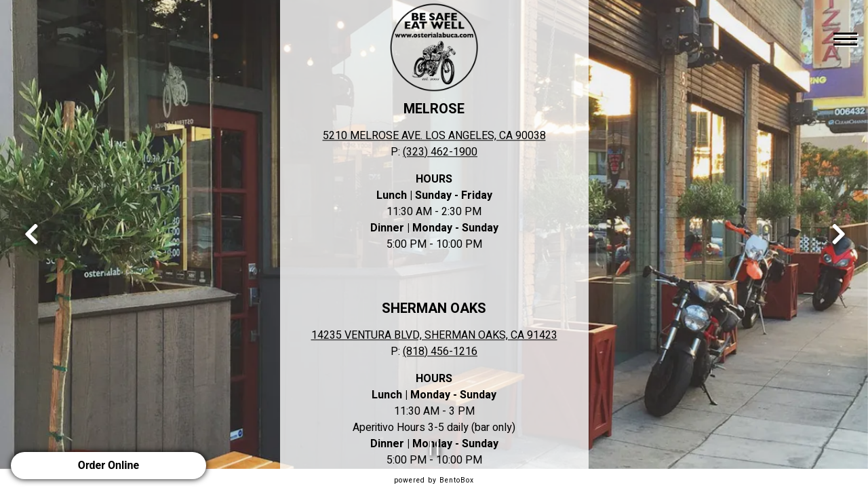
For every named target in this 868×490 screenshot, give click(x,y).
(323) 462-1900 (440, 152)
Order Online (108, 465)
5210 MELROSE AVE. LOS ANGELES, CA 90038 (434, 136)
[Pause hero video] (434, 448)
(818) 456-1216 (440, 352)
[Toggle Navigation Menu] (845, 39)
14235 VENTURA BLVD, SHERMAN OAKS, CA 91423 (434, 335)
